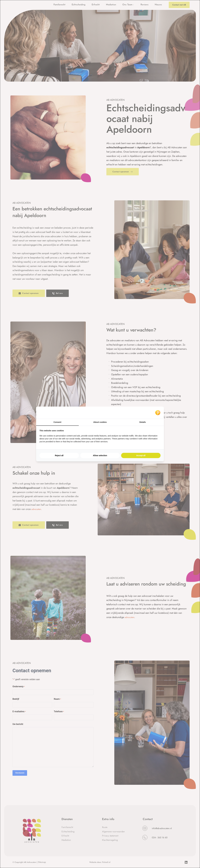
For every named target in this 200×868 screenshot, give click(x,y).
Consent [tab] (57, 422)
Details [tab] (143, 422)
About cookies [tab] (100, 422)
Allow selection (100, 455)
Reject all (59, 455)
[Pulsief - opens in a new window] (158, 413)
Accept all (141, 455)
